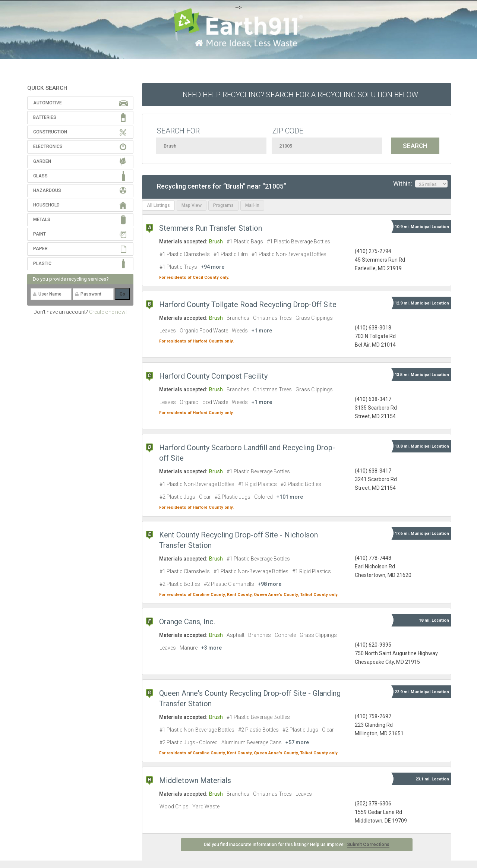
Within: (420, 184)
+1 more (262, 331)
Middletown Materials (195, 780)
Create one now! (108, 312)
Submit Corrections (368, 845)
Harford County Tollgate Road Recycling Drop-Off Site (248, 304)
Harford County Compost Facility (213, 376)
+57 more (297, 742)
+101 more (290, 497)
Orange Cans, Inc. (187, 622)
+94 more (213, 267)
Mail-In (252, 205)
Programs (223, 205)
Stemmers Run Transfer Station (211, 228)
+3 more (211, 648)
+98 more (270, 584)
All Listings (158, 205)
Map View (192, 205)
